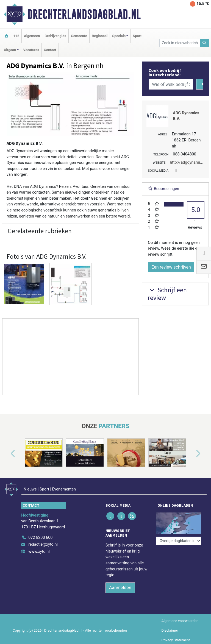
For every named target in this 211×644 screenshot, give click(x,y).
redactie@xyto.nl (43, 544)
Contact (50, 50)
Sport (137, 36)
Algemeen (32, 36)
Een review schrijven (171, 267)
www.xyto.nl (39, 552)
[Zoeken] (205, 43)
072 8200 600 (40, 538)
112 (16, 36)
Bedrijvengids (55, 36)
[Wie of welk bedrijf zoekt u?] (171, 84)
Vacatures (31, 50)
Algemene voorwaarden (180, 621)
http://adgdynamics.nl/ (190, 162)
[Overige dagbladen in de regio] (179, 541)
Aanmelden (120, 588)
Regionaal (100, 36)
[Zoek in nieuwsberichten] (180, 43)
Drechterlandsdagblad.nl (84, 14)
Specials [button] (119, 36)
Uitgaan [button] (10, 50)
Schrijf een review (167, 294)
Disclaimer (170, 630)
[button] (7, 454)
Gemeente (79, 36)
